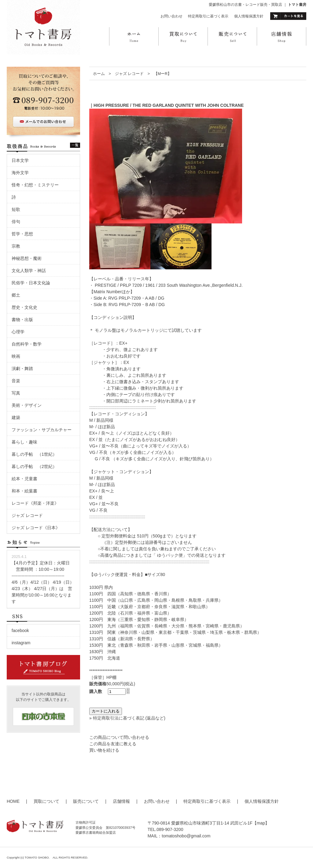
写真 (16, 393)
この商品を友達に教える (113, 744)
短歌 (16, 209)
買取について (46, 801)
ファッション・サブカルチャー (42, 430)
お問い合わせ (171, 16)
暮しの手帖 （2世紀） (34, 466)
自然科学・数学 (27, 344)
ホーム (99, 74)
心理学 (18, 332)
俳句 (16, 222)
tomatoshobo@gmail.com (186, 836)
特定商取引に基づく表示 (208, 16)
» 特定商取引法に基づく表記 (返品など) (127, 718)
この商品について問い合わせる (119, 737)
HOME (13, 801)
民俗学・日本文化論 (31, 283)
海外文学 (20, 173)
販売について (86, 801)
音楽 (16, 381)
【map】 (261, 823)
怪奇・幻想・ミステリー (35, 185)
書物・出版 (22, 320)
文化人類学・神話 (29, 271)
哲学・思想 (22, 234)
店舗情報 (121, 801)
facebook (20, 630)
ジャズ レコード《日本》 (36, 528)
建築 (16, 417)
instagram (21, 643)
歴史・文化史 (24, 307)
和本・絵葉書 (24, 491)
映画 (18, 356)
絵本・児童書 (24, 479)
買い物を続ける (104, 750)
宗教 (16, 246)
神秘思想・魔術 (27, 258)
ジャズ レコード (129, 74)
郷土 (16, 295)
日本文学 (20, 160)
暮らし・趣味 (24, 442)
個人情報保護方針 (249, 16)
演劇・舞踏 (24, 369)
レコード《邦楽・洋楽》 (35, 503)
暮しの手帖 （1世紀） (34, 454)
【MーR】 (165, 74)
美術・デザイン (27, 405)
